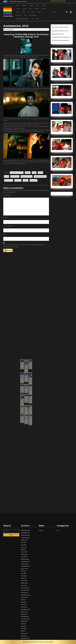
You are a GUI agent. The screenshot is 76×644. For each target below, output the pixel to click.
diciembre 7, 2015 (28, 384)
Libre (25, 15)
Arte (32, 19)
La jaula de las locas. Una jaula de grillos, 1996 (26, 400)
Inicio (18, 5)
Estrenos (19, 15)
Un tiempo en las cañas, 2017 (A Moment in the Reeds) (24, 383)
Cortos (31, 5)
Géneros (37, 9)
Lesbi (18, 12)
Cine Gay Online (8, 16)
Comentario (7, 195)
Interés (44, 5)
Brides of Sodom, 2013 (24, 393)
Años (30, 9)
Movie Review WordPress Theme (33, 642)
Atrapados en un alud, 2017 (26, 387)
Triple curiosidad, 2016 (28, 387)
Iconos (39, 12)
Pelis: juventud (9, 180)
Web (5, 234)
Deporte (28, 173)
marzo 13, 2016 (26, 379)
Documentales (33, 15)
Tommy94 (24, 396)
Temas (18, 9)
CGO (24, 378)
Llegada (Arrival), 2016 (28, 396)
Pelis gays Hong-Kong (40, 176)
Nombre (6, 218)
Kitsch (33, 12)
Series (37, 5)
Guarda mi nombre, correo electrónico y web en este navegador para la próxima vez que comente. (24, 246)
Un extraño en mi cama (24, 387)
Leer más (24, 379)
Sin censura (18, 180)
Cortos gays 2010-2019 (17, 173)
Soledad (25, 180)
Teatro (38, 19)
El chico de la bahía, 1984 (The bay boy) (26, 382)
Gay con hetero (15, 176)
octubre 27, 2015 (24, 393)
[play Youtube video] (62, 54)
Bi (28, 12)
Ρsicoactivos (33, 180)
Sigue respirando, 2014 (24, 377)
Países (24, 9)
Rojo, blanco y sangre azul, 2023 (60, 27)
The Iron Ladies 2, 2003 (26, 396)
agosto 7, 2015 (26, 383)
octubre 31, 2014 (26, 392)
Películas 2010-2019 (27, 176)
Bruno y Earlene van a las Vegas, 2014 (26, 378)
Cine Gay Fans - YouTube (58, 1)
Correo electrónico (9, 226)
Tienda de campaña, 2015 (28, 392)
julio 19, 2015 (28, 378)
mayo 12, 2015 (26, 397)
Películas (24, 5)
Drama (34, 173)
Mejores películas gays (22, 19)
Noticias (44, 9)
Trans (23, 12)
